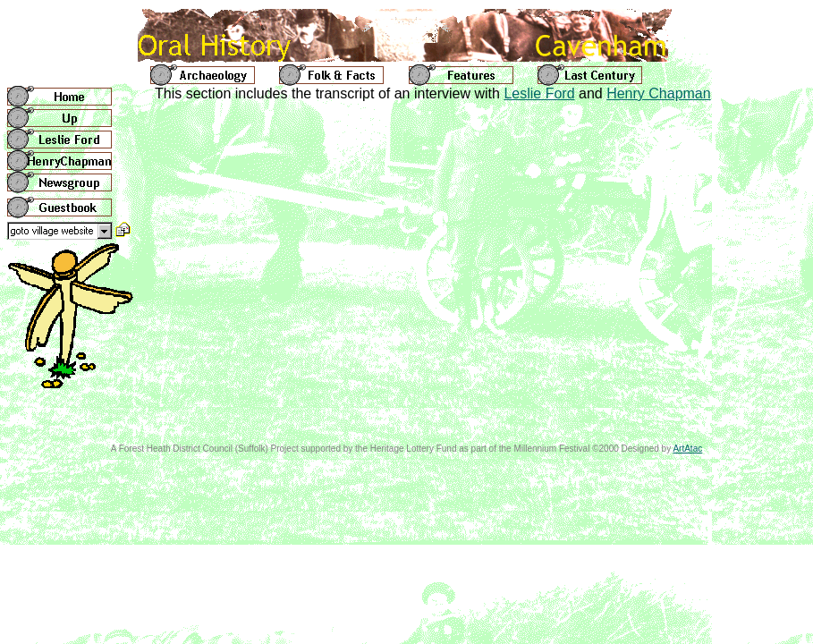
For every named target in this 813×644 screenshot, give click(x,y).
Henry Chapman (659, 93)
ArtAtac (687, 449)
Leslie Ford (539, 93)
